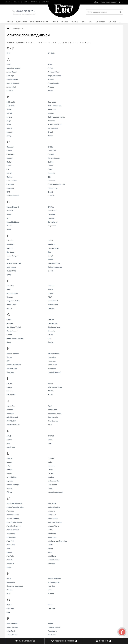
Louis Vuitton (99, 319)
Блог (25, 2)
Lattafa (9, 316)
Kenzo (97, 293)
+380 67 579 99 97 (109, 605)
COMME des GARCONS (44, 132)
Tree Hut (68, 496)
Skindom (39, 466)
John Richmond (71, 278)
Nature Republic (100, 376)
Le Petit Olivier (70, 316)
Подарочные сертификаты (36, 613)
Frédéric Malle (100, 203)
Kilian (8, 297)
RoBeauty (69, 439)
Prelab (97, 421)
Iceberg (9, 259)
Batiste (9, 91)
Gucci (9, 229)
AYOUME (68, 76)
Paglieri (38, 409)
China (38, 124)
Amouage (69, 68)
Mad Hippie (40, 334)
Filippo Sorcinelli (12, 199)
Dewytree (39, 151)
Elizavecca (69, 173)
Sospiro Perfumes (13, 470)
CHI (8, 124)
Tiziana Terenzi (11, 492)
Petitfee (9, 417)
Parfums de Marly (101, 409)
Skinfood (68, 466)
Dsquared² (98, 154)
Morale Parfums (100, 361)
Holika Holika (99, 244)
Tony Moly (69, 492)
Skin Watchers (100, 462)
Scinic (67, 451)
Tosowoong (40, 496)
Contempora (99, 132)
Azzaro (97, 76)
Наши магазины (108, 611)
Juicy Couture (41, 282)
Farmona (39, 196)
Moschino (39, 364)
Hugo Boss (69, 248)
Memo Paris (69, 353)
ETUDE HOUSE (11, 185)
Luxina (38, 323)
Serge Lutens (99, 454)
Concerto (69, 132)
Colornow (10, 132)
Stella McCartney (42, 473)
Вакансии (45, 2)
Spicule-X (68, 470)
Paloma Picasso (71, 409)
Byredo (97, 102)
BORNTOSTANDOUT (43, 98)
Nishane (68, 379)
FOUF (96, 199)
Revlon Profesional (101, 436)
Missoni (68, 357)
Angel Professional (101, 68)
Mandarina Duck (71, 338)
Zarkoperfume (41, 574)
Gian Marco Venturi (13, 222)
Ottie (8, 398)
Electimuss (98, 169)
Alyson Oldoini (11, 68)
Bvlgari (38, 102)
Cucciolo (98, 136)
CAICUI (39, 113)
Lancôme (39, 312)
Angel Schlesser (12, 72)
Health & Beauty (42, 241)
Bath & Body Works (101, 87)
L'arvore (9, 308)
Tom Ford (39, 492)
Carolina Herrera (101, 117)
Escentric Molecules (14, 181)
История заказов (82, 608)
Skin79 (9, 466)
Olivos (38, 395)
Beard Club (40, 91)
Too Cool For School (102, 492)
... (120, 22)
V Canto (9, 522)
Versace (39, 526)
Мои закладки (81, 611)
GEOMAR (69, 218)
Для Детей (55, 618)
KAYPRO (39, 293)
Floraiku (39, 199)
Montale (68, 361)
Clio (37, 128)
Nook (97, 379)
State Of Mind (11, 473)
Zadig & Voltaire (12, 574)
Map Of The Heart (13, 342)
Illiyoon (38, 259)
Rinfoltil (38, 439)
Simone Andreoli (42, 462)
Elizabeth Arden (41, 173)
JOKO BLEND (11, 282)
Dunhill (9, 158)
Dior (67, 151)
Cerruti (68, 121)
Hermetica (98, 241)
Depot (9, 151)
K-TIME (9, 293)
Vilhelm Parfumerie (13, 529)
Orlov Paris (69, 395)
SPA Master (40, 470)
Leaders (98, 316)
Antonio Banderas (72, 72)
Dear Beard (99, 147)
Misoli (8, 357)
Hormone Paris (12, 248)
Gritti (96, 226)
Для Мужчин (100, 22)
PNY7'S (38, 421)
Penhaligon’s (40, 413)
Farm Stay (10, 196)
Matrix (97, 346)
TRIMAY (97, 496)
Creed (38, 136)
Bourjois (68, 98)
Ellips (96, 173)
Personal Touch (71, 413)
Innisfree (9, 263)
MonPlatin (10, 361)
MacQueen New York (14, 334)
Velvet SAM (11, 526)
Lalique (9, 312)
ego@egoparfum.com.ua (112, 608)
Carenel (39, 117)
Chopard (98, 124)
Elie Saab (10, 173)
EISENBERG (69, 169)
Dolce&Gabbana (13, 154)
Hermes (68, 241)
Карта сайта (30, 608)
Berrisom (98, 91)
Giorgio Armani (71, 222)
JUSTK (97, 282)
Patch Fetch (11, 413)
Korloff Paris (69, 297)
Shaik (67, 458)
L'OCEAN (39, 308)
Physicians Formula (42, 417)
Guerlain (39, 229)
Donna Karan (41, 154)
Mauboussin (11, 349)
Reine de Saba (41, 436)
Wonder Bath (99, 541)
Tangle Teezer (11, 484)
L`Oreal (68, 323)
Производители (31, 611)
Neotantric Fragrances (15, 379)
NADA (9, 376)
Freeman (39, 207)
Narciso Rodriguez (42, 376)
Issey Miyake (70, 263)
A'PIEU (9, 64)
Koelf (38, 297)
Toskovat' (10, 496)
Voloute (39, 529)
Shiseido (9, 462)
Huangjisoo (40, 248)
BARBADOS (69, 87)
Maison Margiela (101, 334)
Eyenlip (68, 185)
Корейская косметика (39, 22)
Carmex (68, 117)
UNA (8, 511)
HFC (8, 244)
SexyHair (39, 458)
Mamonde (10, 338)
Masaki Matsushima (13, 346)
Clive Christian (70, 128)
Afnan (38, 64)
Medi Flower (99, 349)
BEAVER (68, 91)
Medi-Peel (10, 353)
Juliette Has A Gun (72, 282)
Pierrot (68, 417)
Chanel (97, 121)
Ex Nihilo (39, 185)
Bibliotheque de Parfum (44, 94)
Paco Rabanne (12, 409)
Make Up (55, 22)
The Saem (39, 488)
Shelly (97, 458)
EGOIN (38, 169)
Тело (84, 22)
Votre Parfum (70, 529)
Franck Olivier (70, 203)
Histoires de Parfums (72, 244)
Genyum (39, 218)
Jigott (38, 274)
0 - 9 (28, 43)
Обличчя (65, 22)
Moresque (10, 364)
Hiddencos (40, 244)
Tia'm (96, 488)
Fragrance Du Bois (13, 203)
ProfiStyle (10, 424)
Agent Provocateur (72, 64)
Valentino (39, 522)
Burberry (9, 102)
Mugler (68, 364)
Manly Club (99, 338)
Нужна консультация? (109, 2)
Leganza (10, 319)
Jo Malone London (43, 278)
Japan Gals (11, 274)
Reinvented (69, 436)
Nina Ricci (39, 379)
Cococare (98, 128)
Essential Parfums (42, 181)
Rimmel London (12, 439)
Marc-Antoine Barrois (73, 342)
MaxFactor (40, 349)
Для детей (112, 22)
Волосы (75, 22)
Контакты (34, 2)
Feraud (97, 196)
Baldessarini (11, 87)
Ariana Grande (100, 72)
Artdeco (39, 76)
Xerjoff (38, 552)
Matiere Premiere (71, 346)
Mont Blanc (40, 361)
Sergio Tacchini (12, 458)
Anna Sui (39, 72)
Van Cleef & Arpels (72, 522)
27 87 (8, 53)
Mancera (39, 338)
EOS (67, 177)
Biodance (98, 94)
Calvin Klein (99, 113)
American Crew (42, 68)
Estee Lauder (70, 181)
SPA (90, 22)
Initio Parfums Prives (102, 259)
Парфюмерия (21, 22)
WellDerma (40, 541)
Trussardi (9, 499)
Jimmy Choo (99, 274)
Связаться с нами (32, 605)
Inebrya (68, 259)
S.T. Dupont (10, 451)
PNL (8, 421)
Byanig (68, 102)
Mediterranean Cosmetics (45, 353)
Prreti (38, 424)
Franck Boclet (41, 203)
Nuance (39, 383)
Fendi (67, 196)
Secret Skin (40, 454)
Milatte (97, 353)
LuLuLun (9, 323)
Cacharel (10, 113)
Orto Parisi (98, 395)
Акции (8, 2)
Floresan (68, 199)
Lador (97, 308)
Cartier (9, 121)
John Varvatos (100, 278)
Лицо (53, 611)
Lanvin (97, 312)
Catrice (39, 121)
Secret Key (10, 454)
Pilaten (97, 417)
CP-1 (8, 136)
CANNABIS (10, 117)
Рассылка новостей (83, 613)
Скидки (17, 2)
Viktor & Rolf (99, 526)
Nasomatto (69, 376)
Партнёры (29, 616)
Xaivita (9, 552)
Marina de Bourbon (102, 342)
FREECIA (9, 207)
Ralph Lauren (11, 436)
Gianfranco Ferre (42, 222)
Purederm (98, 424)
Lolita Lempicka (41, 319)
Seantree (98, 451)
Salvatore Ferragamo (44, 451)
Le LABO (39, 316)
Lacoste (68, 308)
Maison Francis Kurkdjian (74, 334)
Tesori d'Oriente (71, 484)
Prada (67, 421)
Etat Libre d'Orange (102, 181)
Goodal (9, 226)
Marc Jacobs (41, 342)
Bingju (67, 94)
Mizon (97, 357)
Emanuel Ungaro (12, 177)
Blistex (9, 98)
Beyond (9, 94)
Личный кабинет (82, 605)
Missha (38, 357)
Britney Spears (100, 98)
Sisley (67, 462)
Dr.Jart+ (68, 154)
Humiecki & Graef (101, 248)
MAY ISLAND (70, 349)
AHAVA (97, 64)
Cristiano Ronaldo (72, 136)
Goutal (38, 226)
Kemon (68, 293)
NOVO (9, 383)
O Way (9, 395)
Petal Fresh (98, 413)
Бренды (10, 22)
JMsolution (10, 278)
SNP (96, 466)
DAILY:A (39, 147)
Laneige (68, 312)
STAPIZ (97, 470)
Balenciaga (40, 87)
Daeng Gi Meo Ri (13, 147)
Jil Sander (69, 274)
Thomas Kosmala (71, 488)
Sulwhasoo (69, 473)
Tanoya (38, 484)
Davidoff (68, 147)
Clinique (9, 128)
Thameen (98, 484)
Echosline (10, 169)
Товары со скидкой (33, 618)
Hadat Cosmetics (13, 241)
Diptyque (98, 151)
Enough (39, 177)
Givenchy (98, 222)
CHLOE (68, 124)
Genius (9, 218)
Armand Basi (11, 76)
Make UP (54, 608)
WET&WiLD (69, 541)
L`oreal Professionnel (102, 323)
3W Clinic (39, 53)
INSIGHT (39, 263)
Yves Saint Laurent (13, 563)
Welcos (9, 541)
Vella (96, 522)
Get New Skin (99, 218)
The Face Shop (12, 488)
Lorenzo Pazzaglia (72, 319)
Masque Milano (41, 346)
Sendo (68, 454)
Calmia (68, 113)
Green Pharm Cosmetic (74, 226)
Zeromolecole (70, 574)
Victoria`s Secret (71, 526)
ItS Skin (97, 263)
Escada (97, 177)
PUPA (67, 424)
